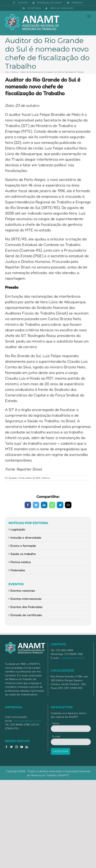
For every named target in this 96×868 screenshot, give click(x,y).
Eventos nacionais (23, 590)
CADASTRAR (60, 751)
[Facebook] (6, 747)
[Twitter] (11, 747)
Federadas (18, 570)
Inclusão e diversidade (26, 537)
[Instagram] (17, 747)
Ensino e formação (23, 546)
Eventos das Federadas (26, 607)
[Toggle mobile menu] (89, 16)
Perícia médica (21, 562)
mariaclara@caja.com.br (27, 721)
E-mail (57, 736)
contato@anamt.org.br (73, 658)
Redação (13, 478)
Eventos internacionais (26, 599)
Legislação (18, 529)
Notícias (46, 478)
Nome (56, 723)
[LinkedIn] (27, 747)
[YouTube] (22, 747)
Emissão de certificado (26, 615)
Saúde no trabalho (23, 554)
